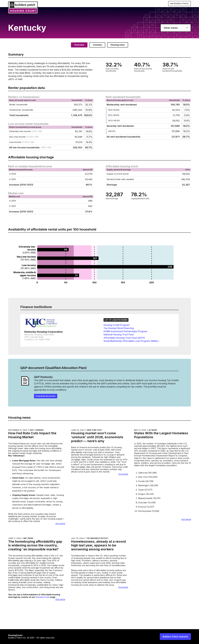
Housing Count (43, 597)
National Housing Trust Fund (119, 334)
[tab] (79, 45)
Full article (60, 524)
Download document (46, 396)
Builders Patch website (175, 637)
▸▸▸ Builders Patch (180, 3)
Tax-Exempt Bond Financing (119, 328)
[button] (176, 28)
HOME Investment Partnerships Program (125, 331)
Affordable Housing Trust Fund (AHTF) (124, 338)
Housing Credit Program (117, 325)
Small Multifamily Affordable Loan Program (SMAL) (131, 341)
